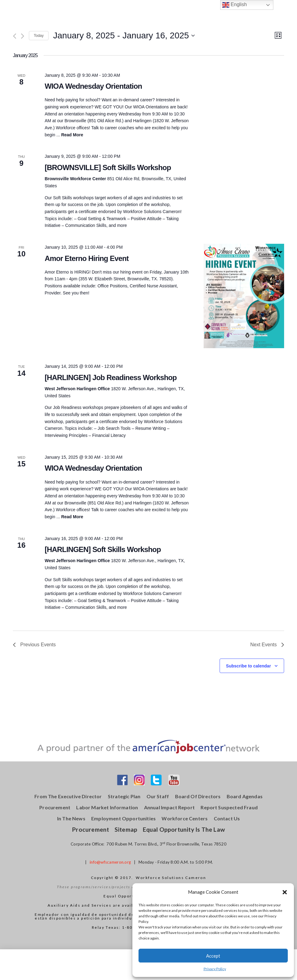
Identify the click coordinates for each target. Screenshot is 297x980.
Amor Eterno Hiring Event (86, 258)
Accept (213, 956)
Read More (72, 135)
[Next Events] (23, 36)
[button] (285, 892)
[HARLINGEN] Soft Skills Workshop (103, 549)
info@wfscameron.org (110, 862)
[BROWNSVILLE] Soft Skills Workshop (108, 167)
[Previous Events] (15, 36)
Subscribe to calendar (248, 666)
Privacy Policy (215, 969)
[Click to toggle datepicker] (124, 36)
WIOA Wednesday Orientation (93, 86)
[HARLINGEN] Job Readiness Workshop (111, 377)
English (234, 5)
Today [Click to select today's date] (39, 36)
